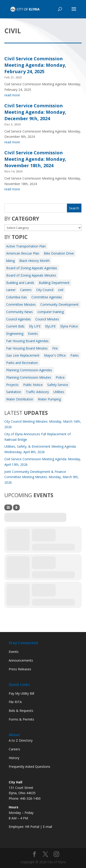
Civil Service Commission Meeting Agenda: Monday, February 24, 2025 (35, 65)
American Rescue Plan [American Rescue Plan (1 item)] (23, 253)
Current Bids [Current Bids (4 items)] (15, 326)
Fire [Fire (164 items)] (55, 348)
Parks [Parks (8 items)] (75, 355)
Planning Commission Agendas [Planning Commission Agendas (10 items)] (29, 370)
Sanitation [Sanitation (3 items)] (14, 392)
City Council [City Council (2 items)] (45, 290)
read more (12, 95)
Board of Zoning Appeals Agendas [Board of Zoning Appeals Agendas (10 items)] (32, 268)
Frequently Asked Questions (29, 767)
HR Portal (32, 827)
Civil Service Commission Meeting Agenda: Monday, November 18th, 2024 (35, 159)
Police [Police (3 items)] (60, 377)
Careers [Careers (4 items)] (26, 290)
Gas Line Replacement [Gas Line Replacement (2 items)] (23, 355)
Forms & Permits (21, 719)
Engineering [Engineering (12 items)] (15, 334)
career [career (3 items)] (11, 290)
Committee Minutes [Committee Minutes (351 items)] (21, 304)
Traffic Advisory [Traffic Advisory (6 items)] (37, 392)
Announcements (21, 660)
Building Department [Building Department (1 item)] (54, 283)
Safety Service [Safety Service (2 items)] (58, 385)
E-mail (47, 827)
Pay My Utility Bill (21, 693)
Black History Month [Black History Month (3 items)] (34, 261)
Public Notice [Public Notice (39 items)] (33, 385)
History (14, 758)
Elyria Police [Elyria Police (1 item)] (69, 326)
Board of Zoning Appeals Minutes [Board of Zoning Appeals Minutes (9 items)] (31, 275)
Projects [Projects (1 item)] (12, 385)
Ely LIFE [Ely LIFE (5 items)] (35, 326)
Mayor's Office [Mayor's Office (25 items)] (55, 355)
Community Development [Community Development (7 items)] (60, 304)
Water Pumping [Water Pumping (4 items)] (49, 399)
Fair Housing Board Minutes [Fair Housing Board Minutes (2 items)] (27, 348)
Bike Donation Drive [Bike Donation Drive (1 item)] (59, 253)
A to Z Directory (21, 740)
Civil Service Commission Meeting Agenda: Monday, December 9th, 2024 (35, 112)
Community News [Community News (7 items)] (19, 312)
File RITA (15, 702)
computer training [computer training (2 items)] (51, 312)
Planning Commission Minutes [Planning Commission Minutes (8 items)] (29, 377)
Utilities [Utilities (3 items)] (59, 392)
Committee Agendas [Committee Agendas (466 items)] (47, 297)
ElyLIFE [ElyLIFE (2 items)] (50, 326)
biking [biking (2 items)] (10, 261)
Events (14, 652)
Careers (14, 749)
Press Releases (20, 669)
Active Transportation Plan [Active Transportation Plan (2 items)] (26, 246)
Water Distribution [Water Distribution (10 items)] (20, 399)
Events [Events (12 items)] (33, 334)
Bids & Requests (21, 711)
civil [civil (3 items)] (61, 290)
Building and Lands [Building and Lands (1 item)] (20, 283)
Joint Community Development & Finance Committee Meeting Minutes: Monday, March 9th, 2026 (42, 477)
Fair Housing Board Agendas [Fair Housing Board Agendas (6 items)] (27, 341)
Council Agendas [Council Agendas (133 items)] (18, 319)
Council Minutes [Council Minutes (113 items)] (47, 319)
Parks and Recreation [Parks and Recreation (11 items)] (22, 363)
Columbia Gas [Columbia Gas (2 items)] (17, 297)
